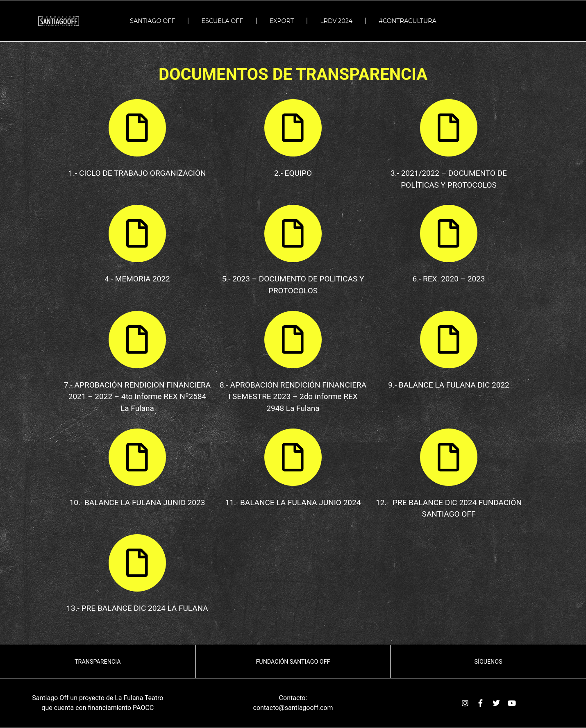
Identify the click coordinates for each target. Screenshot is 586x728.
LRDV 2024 (336, 21)
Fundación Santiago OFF (293, 662)
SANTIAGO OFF (152, 21)
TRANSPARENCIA (98, 662)
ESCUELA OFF (223, 21)
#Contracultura (410, 21)
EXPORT (282, 21)
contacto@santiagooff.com (293, 708)
